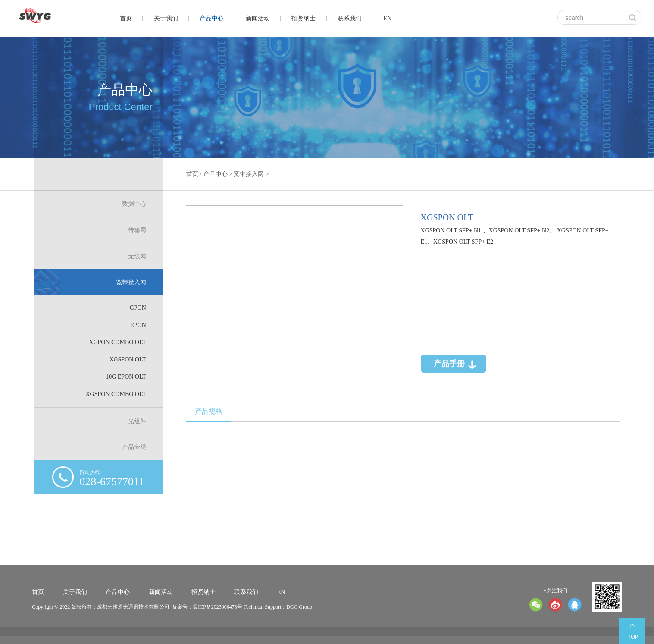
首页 (126, 18)
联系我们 (350, 18)
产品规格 (208, 411)
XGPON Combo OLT (120, 342)
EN (387, 18)
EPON (141, 325)
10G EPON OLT (129, 376)
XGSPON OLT (131, 359)
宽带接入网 (248, 177)
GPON (141, 308)
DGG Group (299, 607)
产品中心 (212, 18)
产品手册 (445, 361)
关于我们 (166, 18)
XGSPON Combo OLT (119, 393)
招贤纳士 (304, 18)
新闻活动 (258, 18)
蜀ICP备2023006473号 (217, 607)
